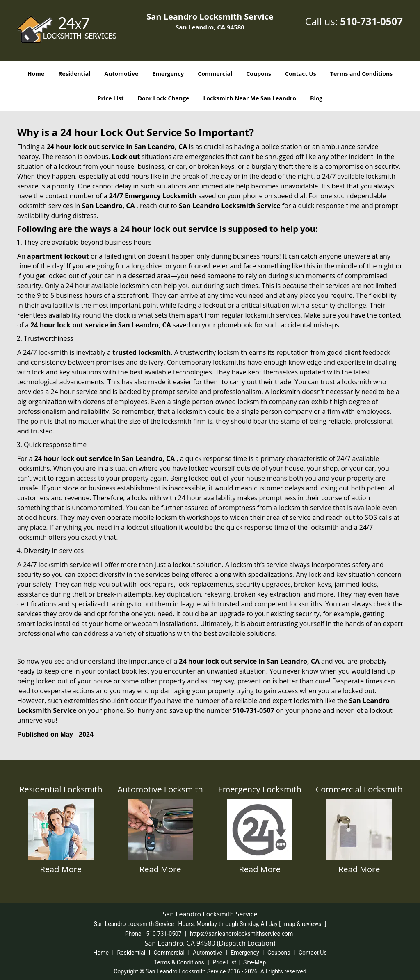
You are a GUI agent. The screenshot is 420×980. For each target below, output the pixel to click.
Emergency (168, 74)
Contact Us (301, 74)
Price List (111, 98)
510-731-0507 (371, 21)
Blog (316, 98)
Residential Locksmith (61, 789)
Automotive (122, 74)
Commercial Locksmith (359, 789)
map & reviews (304, 924)
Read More (61, 869)
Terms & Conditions (179, 962)
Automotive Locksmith (160, 789)
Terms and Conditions (361, 74)
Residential (74, 74)
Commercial (215, 74)
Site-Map (255, 962)
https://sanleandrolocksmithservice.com (241, 934)
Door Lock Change (164, 98)
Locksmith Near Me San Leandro (250, 98)
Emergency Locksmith (260, 789)
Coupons (258, 74)
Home (36, 74)
